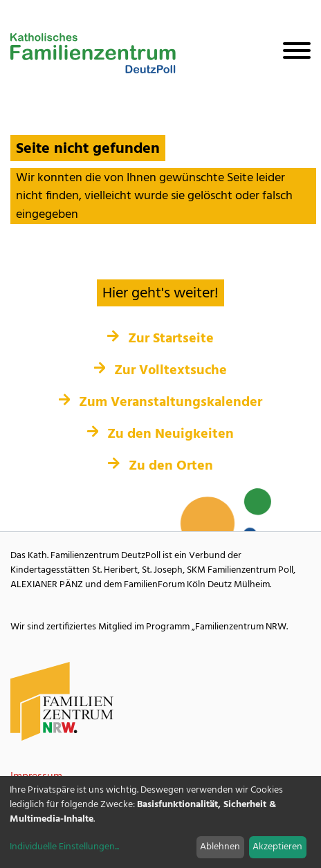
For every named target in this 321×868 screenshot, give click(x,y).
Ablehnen (220, 847)
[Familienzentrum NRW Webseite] (62, 702)
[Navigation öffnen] (291, 53)
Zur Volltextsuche (161, 371)
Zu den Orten (160, 466)
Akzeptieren (277, 847)
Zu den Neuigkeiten (161, 434)
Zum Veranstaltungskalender (161, 403)
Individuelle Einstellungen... (64, 847)
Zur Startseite (160, 339)
